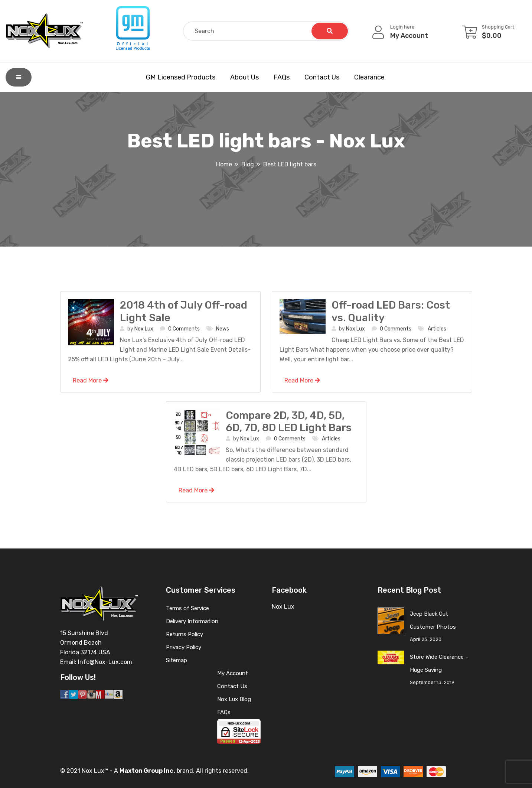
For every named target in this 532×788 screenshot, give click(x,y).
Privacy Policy (184, 647)
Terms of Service (187, 608)
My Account (233, 673)
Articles (437, 329)
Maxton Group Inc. (147, 771)
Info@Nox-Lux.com (105, 662)
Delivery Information (192, 621)
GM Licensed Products (181, 77)
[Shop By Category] (19, 77)
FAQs (282, 77)
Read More (91, 380)
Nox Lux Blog (234, 699)
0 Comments (184, 329)
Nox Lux (144, 329)
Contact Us (322, 77)
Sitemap (177, 660)
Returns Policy (185, 634)
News (223, 329)
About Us (244, 77)
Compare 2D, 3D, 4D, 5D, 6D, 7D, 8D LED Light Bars (289, 422)
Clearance (369, 77)
